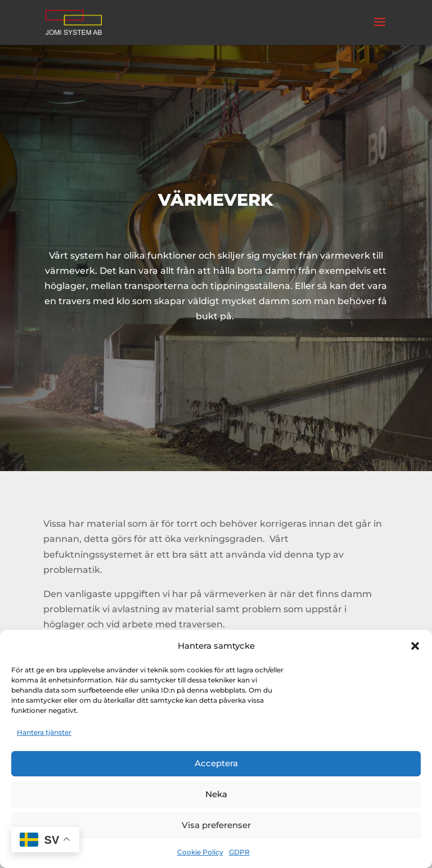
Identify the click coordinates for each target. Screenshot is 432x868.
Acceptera (216, 763)
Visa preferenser (216, 825)
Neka (216, 794)
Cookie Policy (200, 852)
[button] (415, 646)
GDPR (239, 852)
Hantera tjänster (44, 732)
